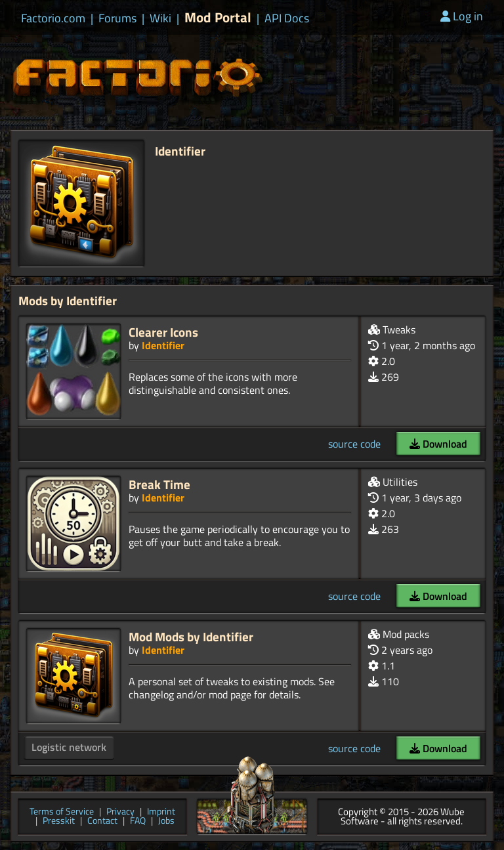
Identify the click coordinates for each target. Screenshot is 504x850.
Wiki (160, 18)
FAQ (138, 821)
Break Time (159, 484)
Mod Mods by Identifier (191, 636)
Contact (102, 821)
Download (438, 444)
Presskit (59, 821)
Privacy (120, 812)
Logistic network (69, 747)
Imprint (161, 812)
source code (354, 444)
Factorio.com (53, 18)
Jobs (166, 821)
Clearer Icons (163, 332)
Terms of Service (62, 812)
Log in (462, 16)
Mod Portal (218, 17)
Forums (117, 18)
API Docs (287, 18)
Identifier (163, 345)
